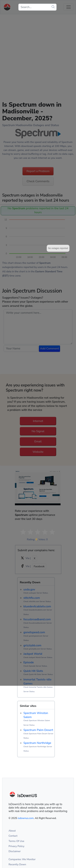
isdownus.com (26, 818)
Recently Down (17, 864)
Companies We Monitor (22, 859)
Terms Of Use (16, 841)
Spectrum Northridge (37, 743)
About (12, 831)
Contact (13, 836)
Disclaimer (15, 851)
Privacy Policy (16, 846)
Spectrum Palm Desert (38, 730)
